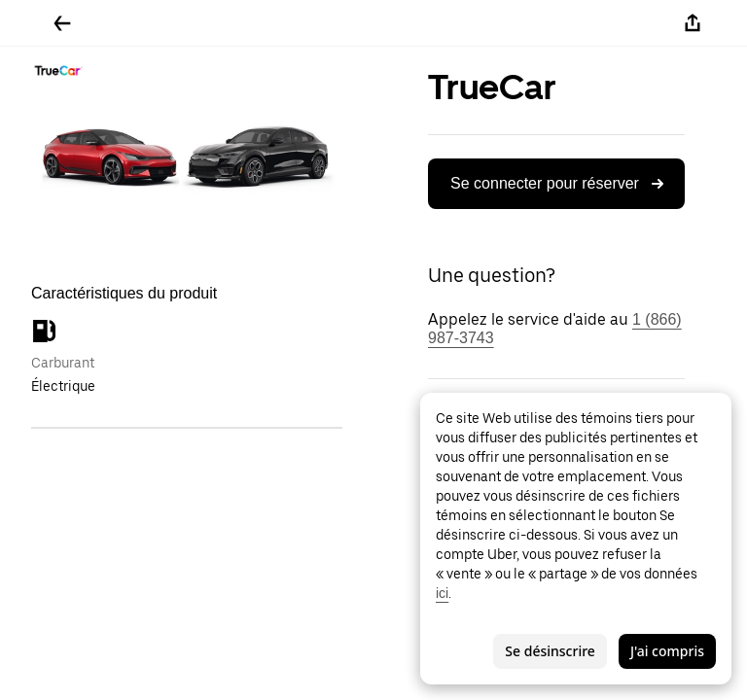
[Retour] (62, 23)
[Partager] (693, 23)
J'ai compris (667, 651)
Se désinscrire (550, 651)
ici (442, 593)
